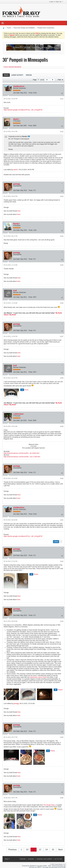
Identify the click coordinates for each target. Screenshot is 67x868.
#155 (62, 265)
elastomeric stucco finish (38, 677)
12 (40, 850)
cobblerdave (18, 414)
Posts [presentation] (6, 75)
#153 (62, 196)
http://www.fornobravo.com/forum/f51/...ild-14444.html (21, 453)
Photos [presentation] (29, 75)
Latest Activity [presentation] (17, 75)
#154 (62, 236)
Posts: (31, 93)
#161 (62, 520)
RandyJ (16, 224)
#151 (62, 99)
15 (53, 850)
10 (27, 850)
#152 (62, 132)
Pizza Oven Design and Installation (24, 28)
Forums (23, 859)
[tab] (6, 75)
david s (16, 119)
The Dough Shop (49, 805)
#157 (62, 336)
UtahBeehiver (19, 86)
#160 (62, 478)
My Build (12, 315)
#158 (62, 378)
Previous (13, 850)
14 (47, 850)
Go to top (58, 859)
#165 (62, 798)
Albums (31, 859)
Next (60, 850)
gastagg (17, 184)
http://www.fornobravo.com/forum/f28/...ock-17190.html (22, 457)
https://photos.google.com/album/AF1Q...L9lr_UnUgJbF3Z (23, 110)
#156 (62, 303)
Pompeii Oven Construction (46, 28)
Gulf (15, 291)
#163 (62, 621)
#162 (62, 561)
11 (34, 850)
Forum (9, 28)
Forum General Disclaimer (13, 67)
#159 (62, 426)
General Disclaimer (44, 859)
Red (7, 859)
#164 (62, 737)
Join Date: (17, 93)
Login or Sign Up (56, 2)
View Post (29, 136)
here (19, 211)
